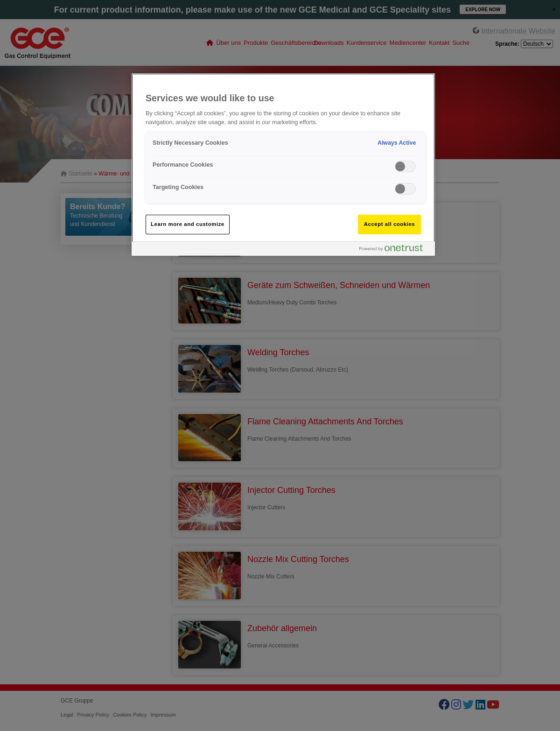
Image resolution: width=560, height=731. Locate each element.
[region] (283, 165)
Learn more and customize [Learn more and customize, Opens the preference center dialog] (188, 224)
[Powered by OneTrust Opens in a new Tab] (395, 250)
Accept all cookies (390, 224)
